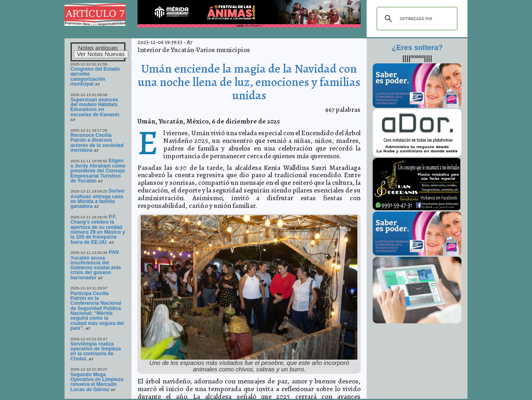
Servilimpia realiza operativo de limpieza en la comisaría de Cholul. (96, 351)
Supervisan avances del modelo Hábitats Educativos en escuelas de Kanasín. (96, 107)
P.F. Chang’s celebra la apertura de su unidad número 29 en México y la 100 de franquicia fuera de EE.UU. (98, 229)
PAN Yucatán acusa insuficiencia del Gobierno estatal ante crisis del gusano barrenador (96, 265)
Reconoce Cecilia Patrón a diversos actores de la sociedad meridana (97, 143)
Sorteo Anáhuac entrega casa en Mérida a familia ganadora (98, 199)
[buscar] (416, 19)
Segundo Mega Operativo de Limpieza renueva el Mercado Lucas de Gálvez (97, 382)
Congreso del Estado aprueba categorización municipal (95, 76)
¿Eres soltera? (417, 48)
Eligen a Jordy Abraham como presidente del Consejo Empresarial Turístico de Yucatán (98, 171)
